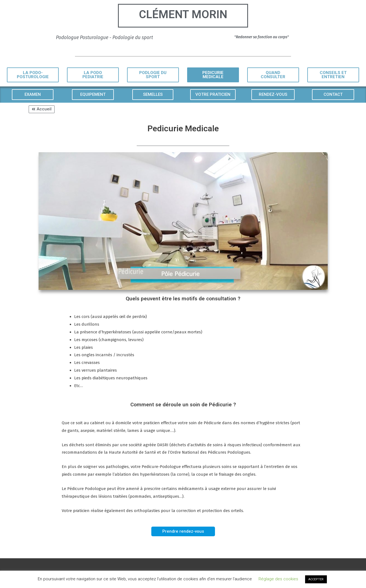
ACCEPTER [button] (316, 579)
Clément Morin (183, 14)
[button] (33, 75)
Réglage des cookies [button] (278, 579)
